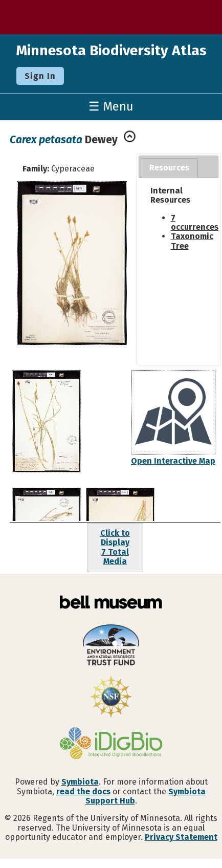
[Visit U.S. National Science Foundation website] (111, 698)
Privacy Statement (181, 837)
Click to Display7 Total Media (115, 547)
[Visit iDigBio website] (111, 744)
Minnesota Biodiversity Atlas (111, 50)
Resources (169, 168)
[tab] (169, 168)
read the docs (83, 791)
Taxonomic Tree (192, 241)
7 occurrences (195, 222)
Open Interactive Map (173, 461)
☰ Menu (111, 106)
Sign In (40, 76)
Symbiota (80, 782)
